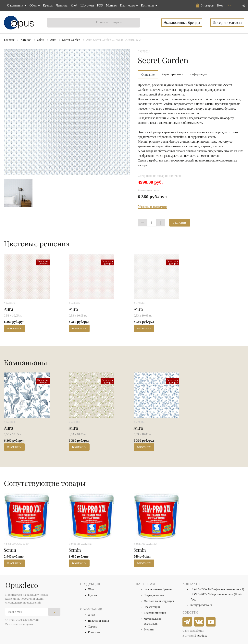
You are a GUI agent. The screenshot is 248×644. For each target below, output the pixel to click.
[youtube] (211, 622)
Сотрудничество (154, 595)
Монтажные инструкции (159, 601)
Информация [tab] (198, 74)
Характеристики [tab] (172, 74)
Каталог (26, 40)
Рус (230, 5)
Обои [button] (33, 5)
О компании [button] (16, 5)
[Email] (33, 612)
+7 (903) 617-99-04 (202, 594)
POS (100, 5)
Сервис (92, 627)
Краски (48, 5)
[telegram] (187, 622)
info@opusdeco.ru (201, 605)
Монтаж (111, 5)
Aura (53, 40)
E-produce (201, 636)
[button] (205, 6)
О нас (92, 615)
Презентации (152, 607)
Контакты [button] (148, 5)
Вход (220, 5)
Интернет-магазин (227, 22)
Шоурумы (87, 5)
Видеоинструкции (155, 613)
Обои (41, 40)
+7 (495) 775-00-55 (202, 589)
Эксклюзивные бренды (182, 22)
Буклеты (149, 630)
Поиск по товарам (109, 22)
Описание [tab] (148, 75)
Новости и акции (99, 621)
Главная (9, 40)
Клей (74, 5)
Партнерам (128, 5)
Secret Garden (71, 40)
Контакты (94, 633)
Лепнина (62, 5)
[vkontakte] (199, 622)
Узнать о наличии (152, 207)
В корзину (180, 223)
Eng (242, 5)
